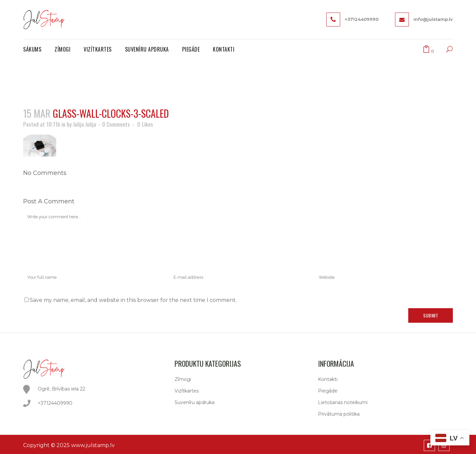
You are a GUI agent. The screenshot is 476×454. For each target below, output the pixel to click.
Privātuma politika (339, 414)
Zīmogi (183, 379)
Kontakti (328, 379)
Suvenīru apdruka (195, 402)
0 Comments (116, 124)
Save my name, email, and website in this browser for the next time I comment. (133, 300)
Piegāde (328, 391)
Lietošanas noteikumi (343, 402)
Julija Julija (85, 124)
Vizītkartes (187, 391)
